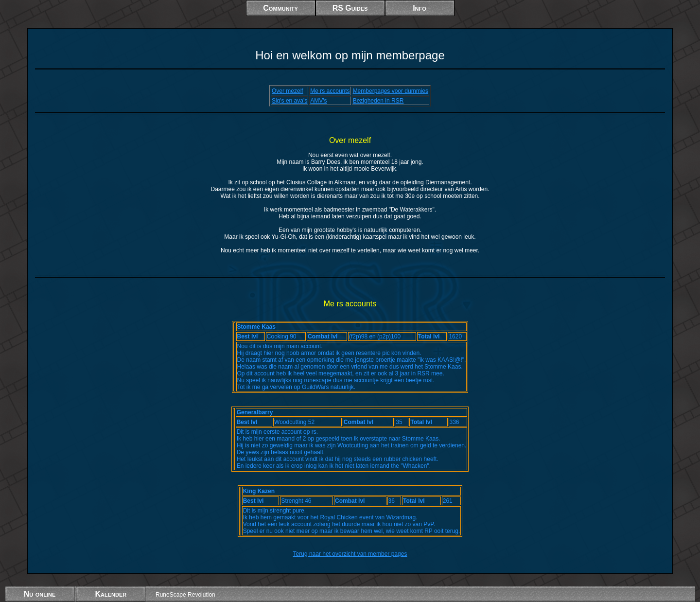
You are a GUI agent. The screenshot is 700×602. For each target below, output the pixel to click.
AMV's (318, 101)
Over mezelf (288, 91)
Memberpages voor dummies (391, 91)
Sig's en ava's (289, 101)
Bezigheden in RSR (378, 101)
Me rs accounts (330, 91)
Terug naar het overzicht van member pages (350, 554)
